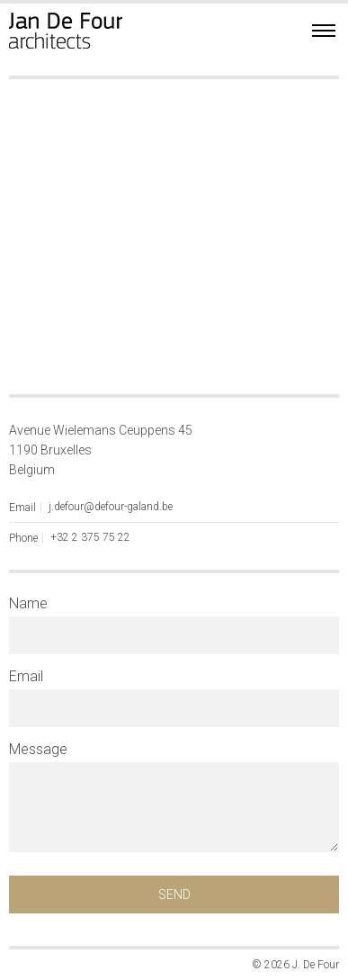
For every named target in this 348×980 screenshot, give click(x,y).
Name (28, 604)
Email (26, 677)
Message (38, 750)
